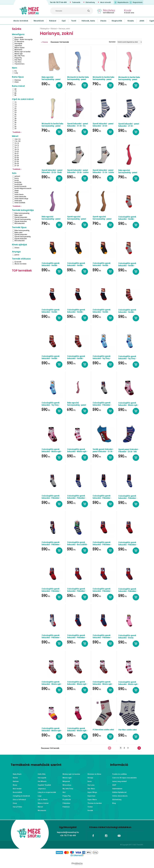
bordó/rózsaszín (21, 186)
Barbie (15, 778)
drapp (17, 190)
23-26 (17, 158)
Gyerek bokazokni (21, 217)
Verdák (90, 810)
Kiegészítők (117, 21)
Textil (74, 21)
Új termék (18, 262)
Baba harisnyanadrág (22, 213)
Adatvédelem (117, 789)
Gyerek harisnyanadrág (23, 219)
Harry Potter (17, 807)
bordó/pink (18, 184)
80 (16, 93)
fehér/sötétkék (20, 203)
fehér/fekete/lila (20, 197)
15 (16, 106)
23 (16, 108)
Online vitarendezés (120, 796)
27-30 (17, 162)
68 (16, 89)
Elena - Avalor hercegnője (24, 39)
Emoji (15, 803)
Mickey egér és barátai (23, 52)
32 (16, 127)
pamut (17, 255)
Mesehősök (39, 21)
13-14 (17, 143)
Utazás (103, 21)
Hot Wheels (42, 781)
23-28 (17, 160)
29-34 (17, 164)
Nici (64, 792)
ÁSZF (114, 785)
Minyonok (66, 781)
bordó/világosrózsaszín (23, 188)
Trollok (90, 807)
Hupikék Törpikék (44, 785)
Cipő (64, 21)
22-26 (17, 155)
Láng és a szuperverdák (47, 792)
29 (16, 121)
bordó (17, 180)
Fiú (16, 71)
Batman (16, 781)
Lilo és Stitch (43, 800)
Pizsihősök (67, 800)
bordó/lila (18, 182)
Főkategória (44, 29)
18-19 (17, 149)
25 (16, 112)
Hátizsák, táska (88, 21)
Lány (16, 73)
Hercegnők (18, 44)
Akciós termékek (21, 21)
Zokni (17, 82)
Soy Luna (91, 785)
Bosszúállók (19, 37)
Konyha (131, 21)
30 (16, 123)
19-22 (17, 151)
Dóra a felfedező (19, 800)
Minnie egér (19, 54)
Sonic (90, 781)
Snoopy (90, 778)
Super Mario (92, 800)
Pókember (66, 803)
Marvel (40, 807)
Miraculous (67, 785)
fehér (17, 192)
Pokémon (66, 807)
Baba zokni (19, 215)
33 (16, 129)
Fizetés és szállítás (120, 774)
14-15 (17, 145)
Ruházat (53, 21)
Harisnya (18, 80)
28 (16, 118)
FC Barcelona (19, 41)
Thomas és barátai (95, 803)
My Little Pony (20, 56)
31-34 (17, 166)
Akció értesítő (106, 2)
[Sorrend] (130, 42)
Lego (40, 796)
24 (16, 110)
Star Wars (18, 60)
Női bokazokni (20, 223)
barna (17, 178)
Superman (91, 796)
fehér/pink (18, 201)
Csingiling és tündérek (21, 796)
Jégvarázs (18, 46)
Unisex (17, 248)
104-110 (18, 139)
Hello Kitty (42, 774)
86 (16, 95)
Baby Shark (17, 774)
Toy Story (18, 62)
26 (16, 114)
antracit (17, 176)
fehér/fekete (19, 195)
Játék (142, 21)
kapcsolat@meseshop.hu (68, 832)
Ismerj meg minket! (120, 781)
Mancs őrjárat (20, 48)
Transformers (20, 64)
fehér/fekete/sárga (21, 199)
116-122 (18, 141)
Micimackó (18, 50)
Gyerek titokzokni (21, 221)
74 (16, 91)
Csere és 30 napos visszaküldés (124, 778)
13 (16, 102)
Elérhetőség (90, 2)
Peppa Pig (18, 58)
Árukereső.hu (77, 859)
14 (16, 104)
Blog (114, 803)
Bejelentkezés (123, 2)
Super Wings (92, 792)
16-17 (17, 147)
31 (16, 125)
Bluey (15, 785)
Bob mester (17, 789)
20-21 (17, 153)
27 (16, 116)
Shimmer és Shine (94, 774)
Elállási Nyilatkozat (119, 792)
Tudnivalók (76, 2)
